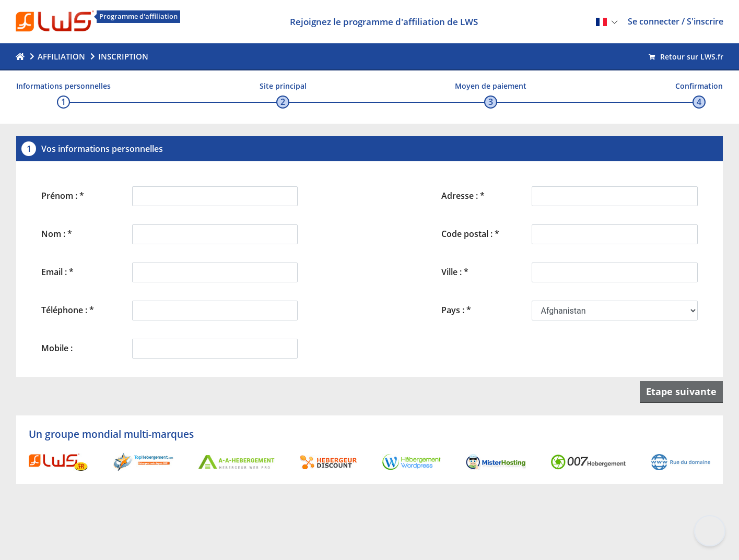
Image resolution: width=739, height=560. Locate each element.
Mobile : (57, 348)
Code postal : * (470, 234)
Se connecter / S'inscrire (676, 21)
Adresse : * (463, 196)
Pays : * (456, 310)
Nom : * (57, 234)
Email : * (57, 272)
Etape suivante (681, 391)
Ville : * (455, 272)
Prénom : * (63, 196)
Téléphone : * (68, 310)
